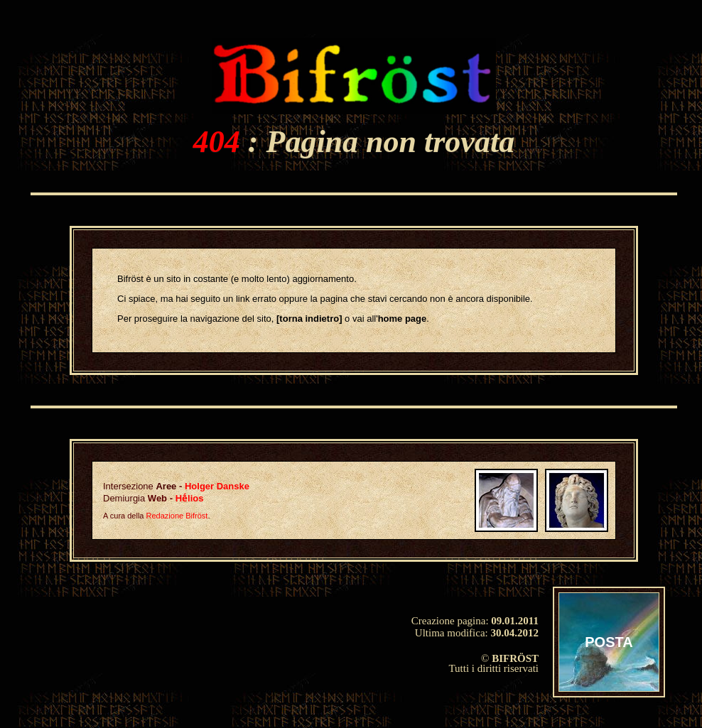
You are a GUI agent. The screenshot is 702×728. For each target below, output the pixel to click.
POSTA (609, 642)
